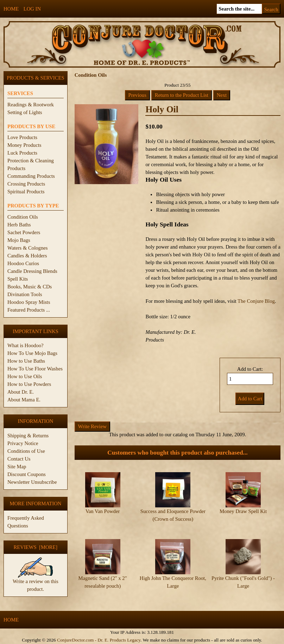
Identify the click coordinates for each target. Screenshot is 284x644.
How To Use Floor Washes (35, 369)
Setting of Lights (25, 112)
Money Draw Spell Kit (243, 511)
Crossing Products (26, 184)
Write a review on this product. (36, 582)
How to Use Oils (25, 376)
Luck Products (22, 153)
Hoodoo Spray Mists (29, 302)
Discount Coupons (27, 474)
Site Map (17, 467)
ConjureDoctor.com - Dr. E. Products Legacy (99, 640)
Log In (32, 9)
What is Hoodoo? (26, 345)
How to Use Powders (29, 384)
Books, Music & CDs (30, 287)
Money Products (24, 145)
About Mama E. (24, 400)
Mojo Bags (19, 240)
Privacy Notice (23, 443)
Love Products (22, 137)
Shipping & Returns (28, 436)
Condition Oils (23, 217)
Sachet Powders (24, 232)
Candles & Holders (27, 256)
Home (11, 9)
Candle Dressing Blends (32, 271)
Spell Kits (18, 279)
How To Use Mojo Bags (32, 353)
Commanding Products (31, 176)
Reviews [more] (36, 547)
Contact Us (19, 459)
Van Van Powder (103, 511)
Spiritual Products (26, 192)
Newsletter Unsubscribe (32, 482)
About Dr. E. (21, 392)
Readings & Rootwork (31, 105)
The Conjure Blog (256, 301)
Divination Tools (25, 294)
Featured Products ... (29, 310)
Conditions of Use (26, 451)
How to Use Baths (26, 361)
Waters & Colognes (27, 248)
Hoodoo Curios (23, 263)
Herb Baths (19, 225)
